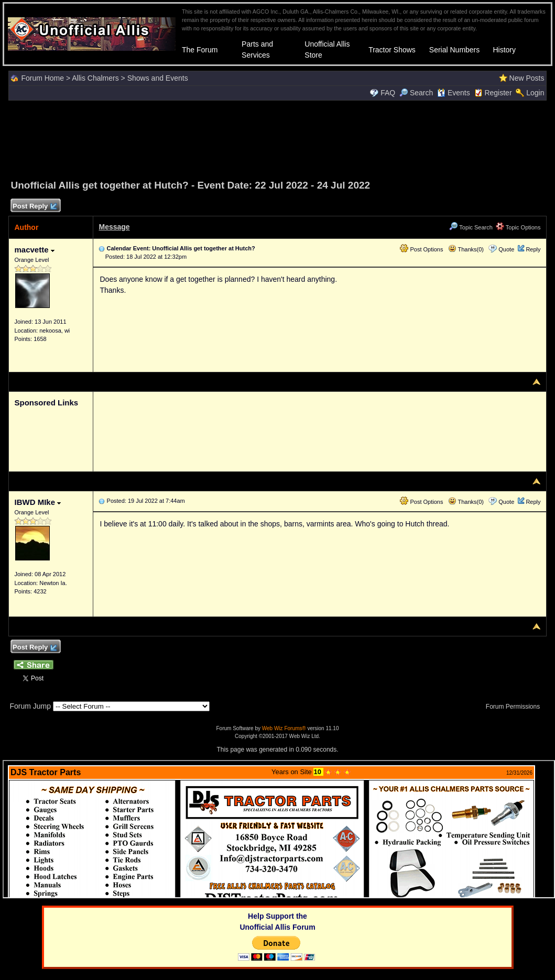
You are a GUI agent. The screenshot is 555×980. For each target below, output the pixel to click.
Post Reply (34, 207)
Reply (533, 249)
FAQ (388, 93)
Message (114, 227)
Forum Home (42, 78)
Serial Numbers (454, 50)
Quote (506, 249)
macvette (34, 250)
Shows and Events (158, 78)
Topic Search (471, 227)
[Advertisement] (278, 138)
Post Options (421, 249)
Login (535, 93)
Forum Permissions (516, 707)
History (504, 50)
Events (454, 93)
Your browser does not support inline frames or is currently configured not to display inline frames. (279, 829)
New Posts (527, 78)
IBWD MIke (37, 502)
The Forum (200, 50)
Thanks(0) (466, 249)
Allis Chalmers (95, 78)
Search (416, 93)
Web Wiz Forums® (284, 728)
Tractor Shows (392, 50)
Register (498, 93)
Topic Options (518, 227)
